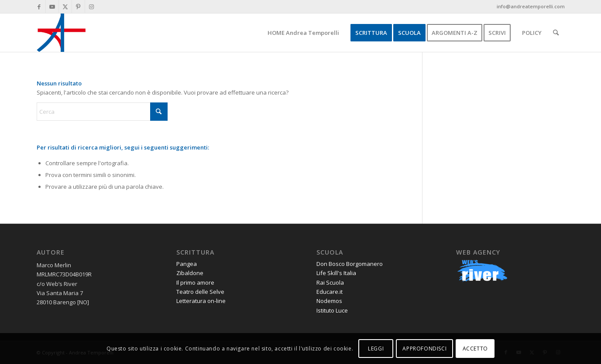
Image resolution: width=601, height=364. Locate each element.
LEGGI (376, 349)
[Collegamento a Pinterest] (78, 7)
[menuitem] (303, 33)
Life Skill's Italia (336, 273)
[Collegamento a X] (65, 7)
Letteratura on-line (201, 301)
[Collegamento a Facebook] (39, 7)
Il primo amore (195, 282)
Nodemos (329, 301)
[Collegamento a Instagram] (92, 7)
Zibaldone (190, 273)
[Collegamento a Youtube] (52, 7)
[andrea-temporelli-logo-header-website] (61, 33)
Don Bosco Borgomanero (350, 264)
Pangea (187, 264)
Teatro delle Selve (200, 292)
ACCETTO (475, 349)
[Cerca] (556, 33)
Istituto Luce (332, 310)
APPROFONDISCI (424, 349)
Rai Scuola (330, 282)
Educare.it (330, 292)
